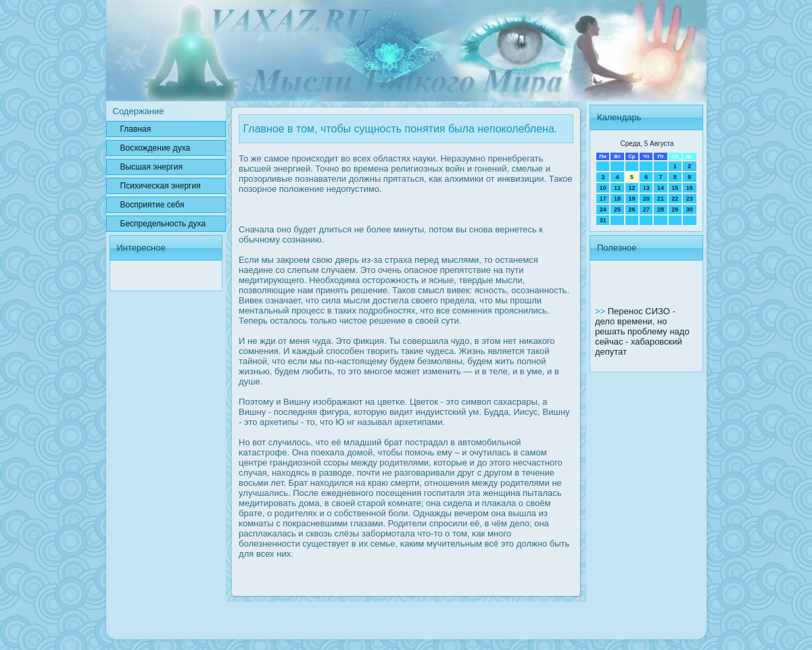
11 (617, 188)
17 (603, 199)
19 (631, 199)
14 (661, 188)
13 (646, 188)
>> (601, 311)
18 (617, 199)
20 (646, 199)
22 (675, 199)
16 (690, 188)
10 (603, 188)
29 (675, 209)
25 (617, 209)
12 (631, 188)
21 (661, 199)
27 (646, 209)
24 (603, 209)
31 (603, 220)
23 (690, 199)
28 (661, 209)
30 (690, 209)
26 (631, 209)
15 (675, 188)
